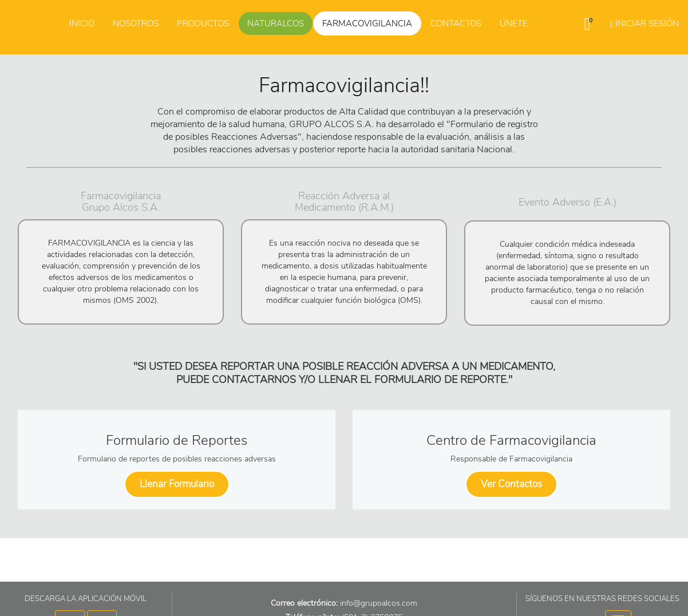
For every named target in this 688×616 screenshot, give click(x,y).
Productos (203, 23)
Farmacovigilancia (367, 23)
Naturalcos (276, 23)
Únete (514, 23)
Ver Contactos (511, 484)
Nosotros (136, 23)
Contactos (456, 23)
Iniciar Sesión (644, 23)
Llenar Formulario (177, 484)
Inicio (82, 23)
